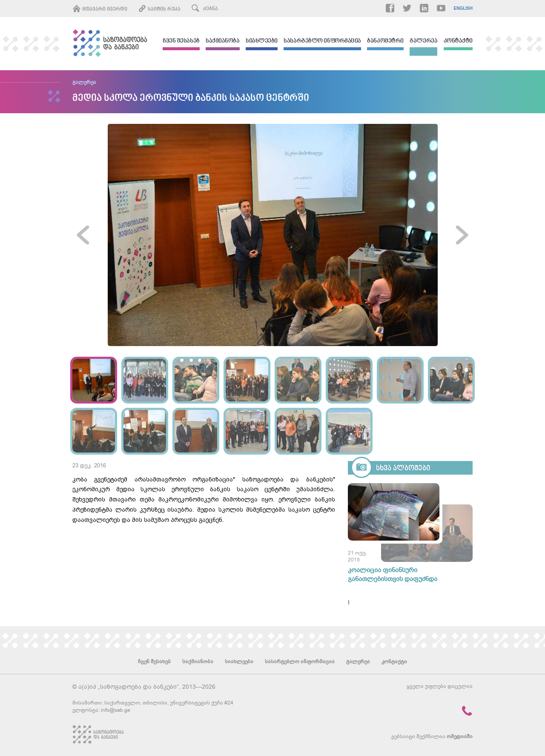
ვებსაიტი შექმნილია (432, 736)
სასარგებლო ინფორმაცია (322, 42)
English (463, 9)
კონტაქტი (458, 42)
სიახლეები (262, 42)
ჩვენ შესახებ (181, 42)
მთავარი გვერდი (100, 9)
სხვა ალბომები (403, 468)
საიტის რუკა (159, 9)
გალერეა (423, 42)
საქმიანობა (223, 42)
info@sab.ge (116, 710)
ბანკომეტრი (385, 42)
